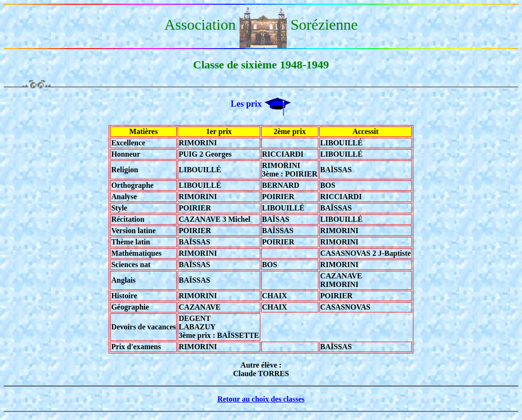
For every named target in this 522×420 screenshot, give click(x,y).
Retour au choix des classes (261, 399)
